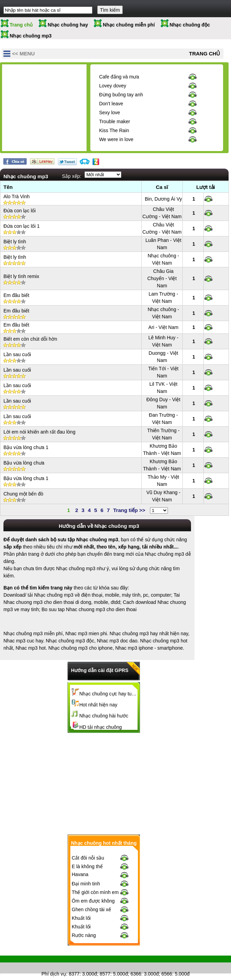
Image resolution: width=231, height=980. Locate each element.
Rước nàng (84, 938)
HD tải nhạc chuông (101, 727)
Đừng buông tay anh (121, 95)
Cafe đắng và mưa (119, 77)
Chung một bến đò (23, 494)
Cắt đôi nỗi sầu (88, 861)
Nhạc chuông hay (68, 25)
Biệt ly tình (15, 242)
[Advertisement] (54, 109)
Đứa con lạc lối (19, 211)
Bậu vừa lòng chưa (24, 463)
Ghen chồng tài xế (91, 913)
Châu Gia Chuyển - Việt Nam (162, 278)
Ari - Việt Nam (163, 327)
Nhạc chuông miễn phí (129, 25)
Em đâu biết (16, 295)
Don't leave (111, 104)
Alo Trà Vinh (17, 196)
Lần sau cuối (17, 354)
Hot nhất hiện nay (98, 705)
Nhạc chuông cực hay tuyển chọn (109, 694)
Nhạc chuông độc (190, 25)
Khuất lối (81, 921)
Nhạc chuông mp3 (31, 36)
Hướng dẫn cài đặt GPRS (100, 670)
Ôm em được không (93, 904)
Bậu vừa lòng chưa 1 (26, 447)
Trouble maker (114, 121)
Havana (80, 877)
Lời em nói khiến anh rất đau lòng (39, 432)
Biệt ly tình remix (21, 276)
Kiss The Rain (114, 130)
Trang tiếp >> (129, 510)
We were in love (116, 139)
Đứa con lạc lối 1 (22, 226)
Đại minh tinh (86, 887)
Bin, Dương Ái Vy (163, 199)
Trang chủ (21, 25)
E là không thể (87, 870)
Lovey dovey (113, 86)
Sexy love (109, 113)
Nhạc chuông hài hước (104, 716)
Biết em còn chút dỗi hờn (30, 339)
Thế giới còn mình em (95, 895)
